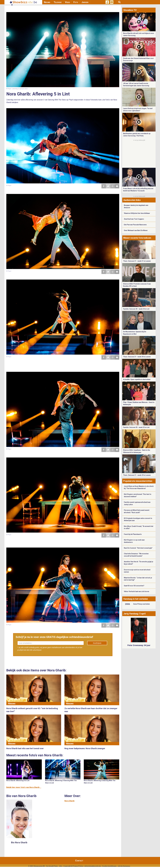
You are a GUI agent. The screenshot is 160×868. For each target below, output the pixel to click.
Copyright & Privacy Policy (73, 866)
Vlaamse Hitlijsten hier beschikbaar (137, 213)
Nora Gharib (69, 801)
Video (67, 2)
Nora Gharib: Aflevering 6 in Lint (18, 781)
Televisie (58, 2)
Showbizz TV (130, 10)
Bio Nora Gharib (19, 842)
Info (61, 866)
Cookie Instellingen (109, 866)
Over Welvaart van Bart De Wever (136, 230)
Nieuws (47, 2)
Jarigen (85, 2)
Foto (76, 2)
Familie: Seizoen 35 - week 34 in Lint (136, 309)
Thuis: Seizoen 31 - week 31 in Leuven (137, 261)
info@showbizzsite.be (93, 866)
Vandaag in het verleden (136, 599)
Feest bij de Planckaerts (133, 534)
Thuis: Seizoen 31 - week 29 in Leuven (137, 475)
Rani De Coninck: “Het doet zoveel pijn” (138, 548)
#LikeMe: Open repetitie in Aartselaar (137, 379)
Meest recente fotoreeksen (137, 238)
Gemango (126, 866)
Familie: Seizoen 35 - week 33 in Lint (136, 427)
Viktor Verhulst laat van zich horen (136, 591)
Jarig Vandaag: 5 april (134, 614)
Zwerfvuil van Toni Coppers (134, 219)
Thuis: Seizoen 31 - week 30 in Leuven (137, 357)
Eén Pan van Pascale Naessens (135, 225)
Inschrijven (97, 643)
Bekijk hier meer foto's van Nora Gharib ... (24, 787)
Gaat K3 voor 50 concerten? (134, 586)
